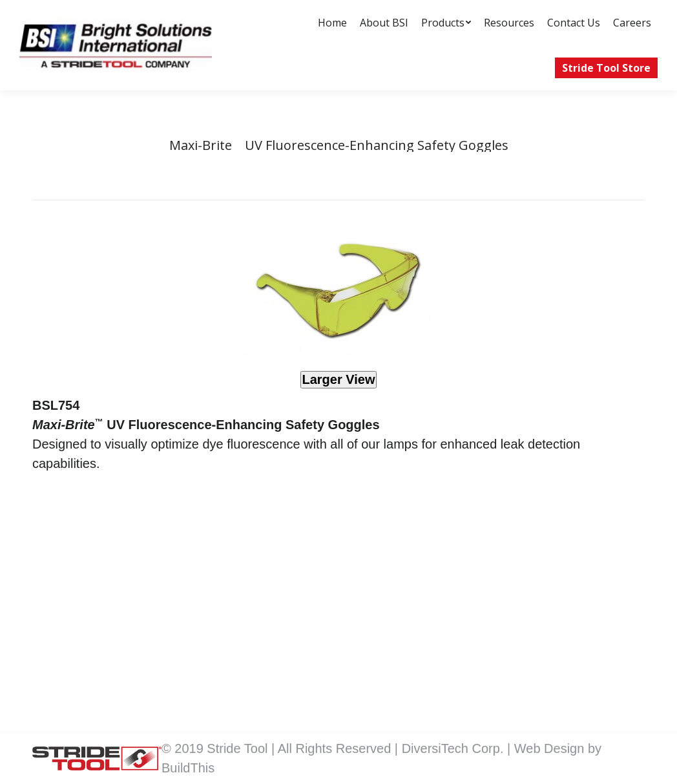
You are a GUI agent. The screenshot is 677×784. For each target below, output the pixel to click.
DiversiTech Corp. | (458, 748)
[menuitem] (332, 23)
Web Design (551, 748)
